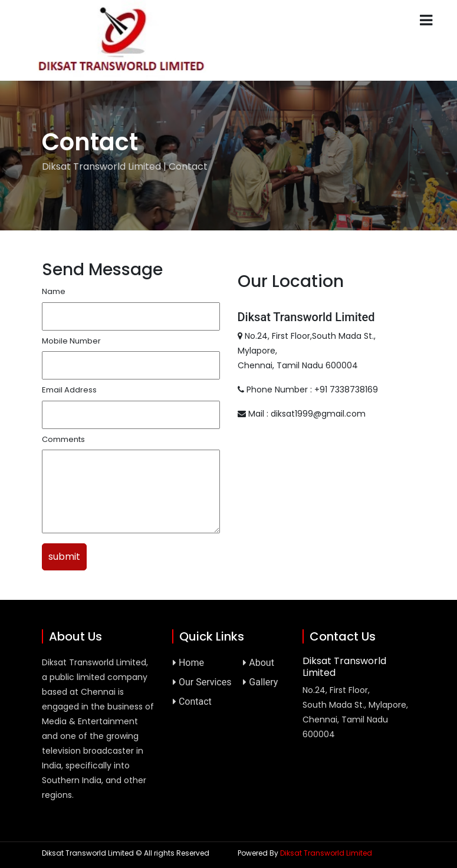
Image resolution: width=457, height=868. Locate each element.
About (259, 663)
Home (188, 663)
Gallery (260, 682)
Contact (192, 702)
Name (54, 291)
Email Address (69, 390)
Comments (63, 439)
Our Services (202, 682)
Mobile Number (71, 341)
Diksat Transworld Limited (326, 853)
